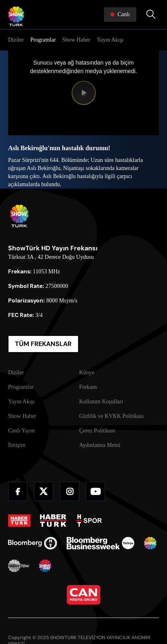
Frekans (88, 387)
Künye (87, 372)
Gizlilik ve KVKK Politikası (112, 416)
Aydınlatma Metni (100, 445)
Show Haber (76, 40)
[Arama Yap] (151, 15)
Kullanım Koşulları (101, 402)
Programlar (43, 40)
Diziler (16, 40)
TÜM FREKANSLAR (43, 344)
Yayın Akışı (110, 40)
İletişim (17, 445)
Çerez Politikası (97, 431)
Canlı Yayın (21, 431)
